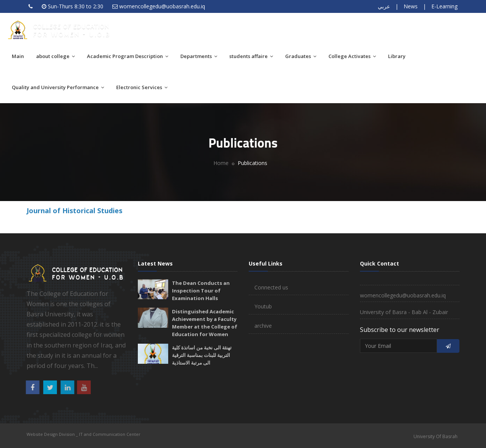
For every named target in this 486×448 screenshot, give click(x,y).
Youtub (263, 306)
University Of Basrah (436, 436)
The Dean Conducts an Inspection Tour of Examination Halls (201, 291)
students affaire (251, 56)
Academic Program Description (128, 56)
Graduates (301, 56)
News (411, 6)
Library (397, 56)
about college (55, 56)
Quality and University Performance (58, 87)
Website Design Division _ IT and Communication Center (84, 434)
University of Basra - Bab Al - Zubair (404, 312)
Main (18, 56)
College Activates (352, 56)
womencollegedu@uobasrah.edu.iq (162, 6)
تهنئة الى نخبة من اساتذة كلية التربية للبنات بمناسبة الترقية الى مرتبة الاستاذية (202, 355)
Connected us (271, 287)
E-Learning (444, 6)
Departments (199, 56)
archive (263, 326)
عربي (384, 6)
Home (221, 163)
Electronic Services (142, 87)
